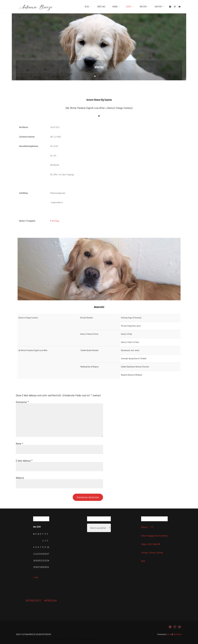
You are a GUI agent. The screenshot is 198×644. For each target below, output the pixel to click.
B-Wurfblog (55, 221)
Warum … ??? (147, 527)
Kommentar (22, 402)
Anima (169, 634)
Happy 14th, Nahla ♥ (150, 544)
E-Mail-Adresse (24, 461)
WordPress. (178, 634)
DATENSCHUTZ (33, 600)
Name (20, 444)
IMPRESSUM (50, 600)
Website (20, 478)
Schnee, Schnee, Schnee (152, 552)
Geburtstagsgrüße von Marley (154, 536)
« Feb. (36, 577)
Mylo (143, 561)
